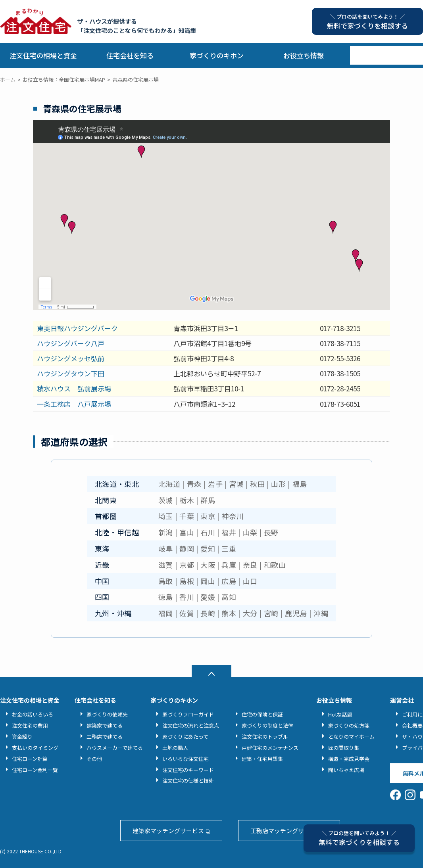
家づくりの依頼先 (107, 714)
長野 (271, 532)
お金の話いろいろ (33, 714)
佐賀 (187, 613)
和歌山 (275, 565)
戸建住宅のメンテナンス (270, 748)
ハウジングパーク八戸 (71, 343)
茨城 (166, 500)
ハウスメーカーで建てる (115, 748)
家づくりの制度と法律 (267, 725)
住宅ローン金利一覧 (35, 770)
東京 (208, 516)
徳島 (166, 597)
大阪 (208, 565)
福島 (300, 484)
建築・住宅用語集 (262, 759)
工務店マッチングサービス (286, 831)
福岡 (166, 613)
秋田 (257, 484)
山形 (278, 484)
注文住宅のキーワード (188, 770)
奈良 (250, 565)
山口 (250, 581)
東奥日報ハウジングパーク (77, 328)
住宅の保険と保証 (262, 714)
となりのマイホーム (351, 737)
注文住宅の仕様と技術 (188, 781)
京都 (187, 565)
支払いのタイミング (35, 748)
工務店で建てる (105, 737)
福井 (229, 532)
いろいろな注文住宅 (186, 759)
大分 (250, 613)
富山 (187, 532)
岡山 (208, 581)
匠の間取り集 (344, 748)
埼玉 (166, 516)
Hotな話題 (340, 714)
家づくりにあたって (185, 737)
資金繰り (22, 737)
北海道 (169, 484)
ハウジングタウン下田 (71, 373)
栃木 (187, 500)
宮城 (236, 484)
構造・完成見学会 (349, 759)
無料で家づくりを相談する (359, 838)
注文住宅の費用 (30, 725)
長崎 (208, 613)
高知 (229, 597)
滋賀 (166, 565)
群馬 (208, 500)
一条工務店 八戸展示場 (74, 404)
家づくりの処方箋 (349, 725)
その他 (94, 759)
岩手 (215, 484)
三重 (229, 548)
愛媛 (208, 597)
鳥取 (166, 581)
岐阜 (166, 548)
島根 (187, 581)
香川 (187, 597)
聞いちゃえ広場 (346, 770)
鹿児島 (296, 613)
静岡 (187, 548)
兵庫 (229, 565)
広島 (229, 581)
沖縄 (321, 613)
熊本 (229, 613)
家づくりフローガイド (188, 714)
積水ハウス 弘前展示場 (74, 388)
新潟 (166, 532)
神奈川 (233, 516)
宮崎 (271, 613)
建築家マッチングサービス (168, 831)
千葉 (187, 516)
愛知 (208, 548)
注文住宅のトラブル (265, 737)
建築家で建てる (105, 725)
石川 (208, 532)
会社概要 (412, 725)
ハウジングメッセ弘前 (71, 358)
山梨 (250, 532)
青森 (194, 484)
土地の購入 (175, 748)
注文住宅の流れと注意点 (191, 725)
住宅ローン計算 (30, 759)
